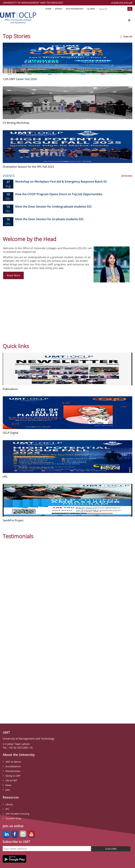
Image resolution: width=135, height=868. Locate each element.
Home (48, 9)
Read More (13, 275)
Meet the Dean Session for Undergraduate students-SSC (54, 207)
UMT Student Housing (17, 814)
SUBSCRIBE (111, 849)
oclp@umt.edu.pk (122, 3)
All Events (127, 176)
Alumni (91, 9)
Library (9, 804)
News (8, 785)
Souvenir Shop (13, 818)
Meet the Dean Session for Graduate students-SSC (49, 219)
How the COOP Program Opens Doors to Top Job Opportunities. (59, 194)
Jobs (8, 790)
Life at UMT (11, 780)
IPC (7, 809)
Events (59, 9)
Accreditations (13, 766)
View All (128, 37)
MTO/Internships (75, 9)
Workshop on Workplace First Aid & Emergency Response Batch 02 (61, 182)
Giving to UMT (13, 776)
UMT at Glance (13, 762)
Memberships (13, 771)
